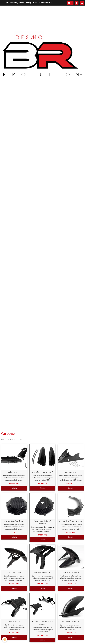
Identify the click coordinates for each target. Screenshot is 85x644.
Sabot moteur (71, 472)
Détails (14, 488)
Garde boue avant (14, 573)
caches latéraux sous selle (42, 472)
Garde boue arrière (71, 622)
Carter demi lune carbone (71, 521)
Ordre (3, 440)
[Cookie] (5, 639)
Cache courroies (14, 472)
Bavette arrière (14, 622)
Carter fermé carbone (14, 521)
